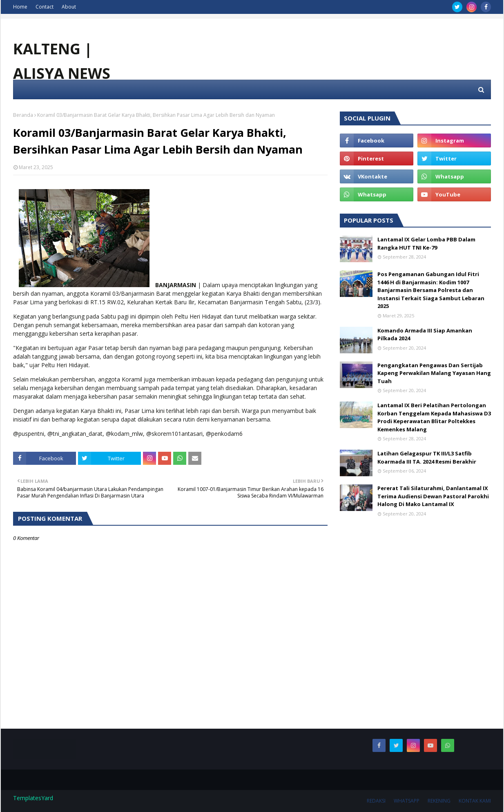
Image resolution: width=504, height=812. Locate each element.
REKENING (439, 801)
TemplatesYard (33, 798)
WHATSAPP (407, 801)
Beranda (23, 115)
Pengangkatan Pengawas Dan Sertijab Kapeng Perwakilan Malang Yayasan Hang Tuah (434, 373)
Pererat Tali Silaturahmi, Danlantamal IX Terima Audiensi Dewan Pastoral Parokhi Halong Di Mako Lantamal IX (433, 496)
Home (20, 7)
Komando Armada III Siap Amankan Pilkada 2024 (425, 335)
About (69, 7)
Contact (45, 7)
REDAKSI (376, 801)
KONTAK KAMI (475, 801)
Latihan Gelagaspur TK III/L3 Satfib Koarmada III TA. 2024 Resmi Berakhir (427, 457)
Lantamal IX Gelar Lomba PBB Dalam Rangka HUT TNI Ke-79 (426, 243)
